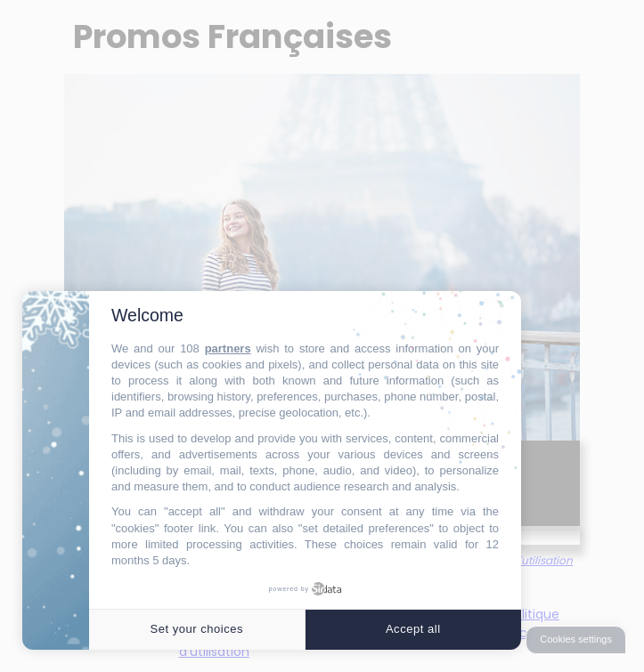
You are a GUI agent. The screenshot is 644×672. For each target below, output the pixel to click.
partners (228, 348)
